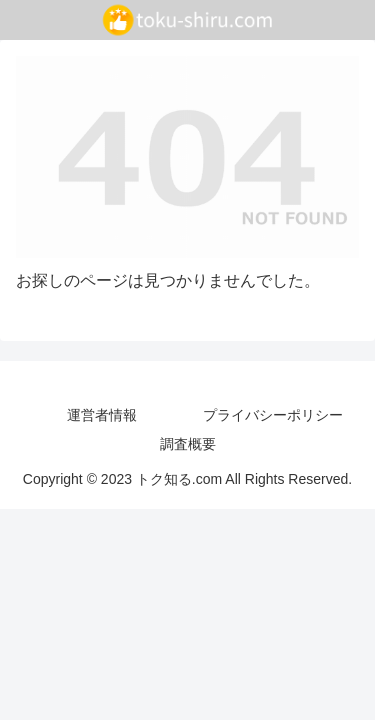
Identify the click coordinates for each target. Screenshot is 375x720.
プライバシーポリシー (273, 415)
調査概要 (188, 444)
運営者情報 (102, 415)
